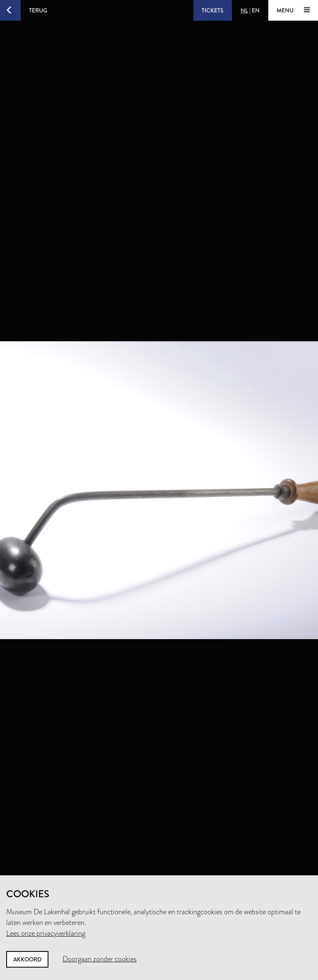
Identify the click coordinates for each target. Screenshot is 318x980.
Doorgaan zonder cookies (100, 959)
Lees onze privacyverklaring (46, 933)
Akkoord (27, 959)
